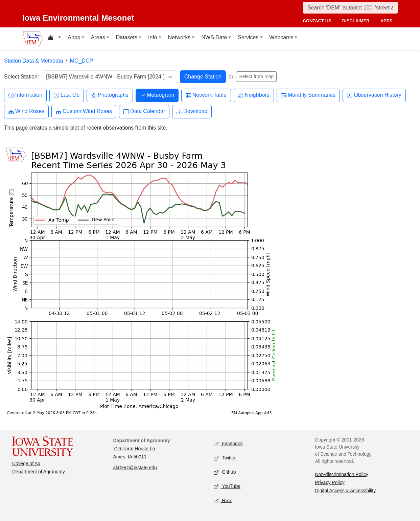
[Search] (350, 8)
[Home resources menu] (54, 39)
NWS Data (214, 37)
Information (25, 95)
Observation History (374, 95)
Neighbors (254, 95)
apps (386, 21)
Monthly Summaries (308, 95)
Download (192, 111)
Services (248, 37)
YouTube (227, 486)
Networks (179, 37)
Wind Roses (26, 111)
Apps (74, 37)
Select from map (256, 76)
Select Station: (21, 77)
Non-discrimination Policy (342, 474)
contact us (317, 21)
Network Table (206, 95)
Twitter (225, 458)
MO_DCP (81, 61)
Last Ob (67, 95)
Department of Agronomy (39, 472)
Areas (98, 37)
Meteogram (157, 95)
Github (225, 472)
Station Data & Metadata (33, 61)
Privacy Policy (330, 482)
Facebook (228, 444)
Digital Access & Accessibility (346, 491)
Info (153, 37)
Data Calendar (144, 111)
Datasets (127, 37)
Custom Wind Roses (84, 111)
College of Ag (26, 463)
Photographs (110, 95)
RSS (223, 501)
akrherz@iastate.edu (135, 468)
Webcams (282, 37)
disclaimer (356, 21)
